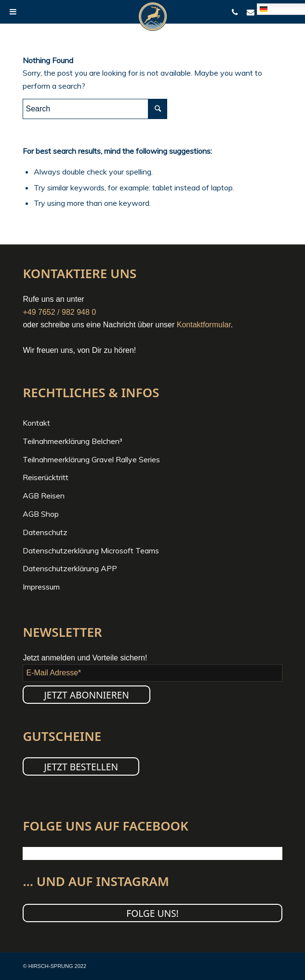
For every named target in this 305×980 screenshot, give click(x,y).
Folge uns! (152, 913)
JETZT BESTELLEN (81, 767)
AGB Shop (41, 514)
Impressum (41, 587)
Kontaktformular (204, 325)
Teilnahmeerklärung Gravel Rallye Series (91, 459)
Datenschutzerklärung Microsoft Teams (91, 550)
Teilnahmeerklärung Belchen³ (73, 441)
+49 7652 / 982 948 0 (59, 312)
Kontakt (36, 423)
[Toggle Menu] (13, 12)
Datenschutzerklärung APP (70, 568)
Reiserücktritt (46, 477)
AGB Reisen (44, 496)
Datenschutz (45, 532)
